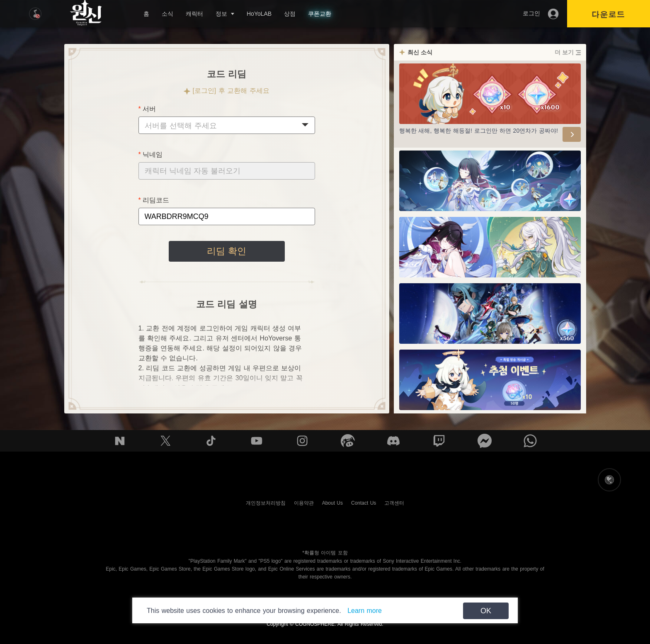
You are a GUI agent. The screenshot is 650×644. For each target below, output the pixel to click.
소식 (167, 14)
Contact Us (364, 503)
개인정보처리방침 (266, 503)
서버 (149, 109)
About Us (332, 503)
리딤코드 (156, 200)
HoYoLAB (259, 14)
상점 (290, 14)
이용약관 (304, 503)
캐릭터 (194, 14)
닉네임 (153, 154)
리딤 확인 (226, 251)
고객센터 (394, 503)
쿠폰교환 (320, 14)
